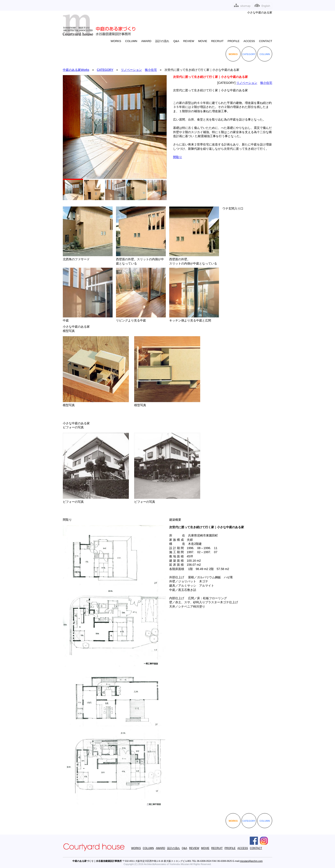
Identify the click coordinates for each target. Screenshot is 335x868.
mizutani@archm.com (251, 861)
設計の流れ (162, 41)
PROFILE (234, 41)
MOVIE (203, 41)
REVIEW (189, 41)
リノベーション (131, 70)
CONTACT (266, 41)
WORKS (116, 41)
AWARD (146, 41)
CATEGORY (249, 54)
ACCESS (249, 41)
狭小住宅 (151, 70)
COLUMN (131, 41)
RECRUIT (217, 41)
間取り (178, 157)
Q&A (176, 41)
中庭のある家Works (76, 70)
